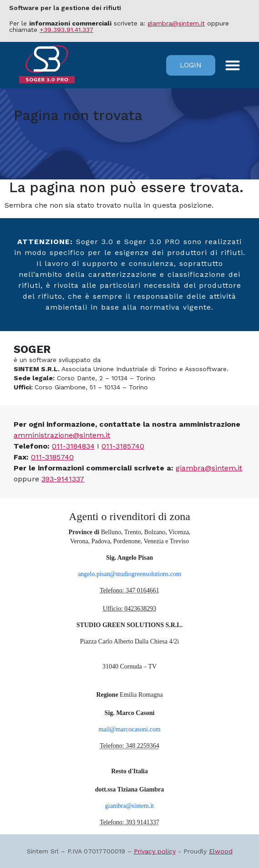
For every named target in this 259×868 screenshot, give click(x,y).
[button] (233, 65)
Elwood (221, 851)
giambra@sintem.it (176, 23)
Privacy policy (155, 851)
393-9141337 (63, 479)
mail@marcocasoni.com (129, 729)
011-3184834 (73, 446)
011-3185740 (123, 446)
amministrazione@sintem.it (62, 435)
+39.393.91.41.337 (66, 30)
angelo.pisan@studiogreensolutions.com (129, 574)
